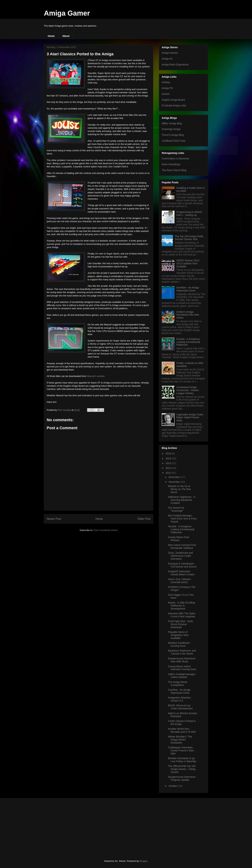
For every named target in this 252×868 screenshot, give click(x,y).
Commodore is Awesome (175, 158)
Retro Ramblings (171, 164)
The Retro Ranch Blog (174, 170)
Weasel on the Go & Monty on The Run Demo (179, 489)
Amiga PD (167, 88)
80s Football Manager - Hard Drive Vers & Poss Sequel (182, 519)
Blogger (143, 861)
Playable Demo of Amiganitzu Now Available (178, 635)
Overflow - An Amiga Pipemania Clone (188, 289)
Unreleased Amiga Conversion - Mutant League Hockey (188, 390)
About (66, 36)
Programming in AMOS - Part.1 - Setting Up (190, 214)
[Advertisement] (70, 826)
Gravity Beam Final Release (178, 539)
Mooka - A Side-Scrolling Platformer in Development (181, 606)
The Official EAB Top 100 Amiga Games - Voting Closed (182, 769)
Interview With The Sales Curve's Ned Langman (182, 615)
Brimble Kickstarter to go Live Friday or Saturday (182, 760)
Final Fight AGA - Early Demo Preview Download (181, 624)
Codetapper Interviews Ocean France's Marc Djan (181, 750)
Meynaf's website (96, 376)
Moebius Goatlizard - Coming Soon (179, 644)
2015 (169, 458)
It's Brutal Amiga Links (174, 105)
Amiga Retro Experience (175, 65)
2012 (169, 473)
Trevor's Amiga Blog (173, 135)
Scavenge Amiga (171, 129)
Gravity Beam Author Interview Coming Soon (182, 668)
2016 (169, 454)
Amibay (166, 82)
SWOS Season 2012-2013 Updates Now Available (188, 263)
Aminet (166, 94)
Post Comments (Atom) (106, 530)
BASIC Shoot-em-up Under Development (180, 707)
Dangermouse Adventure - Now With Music (182, 660)
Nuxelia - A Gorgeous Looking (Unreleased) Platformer (188, 342)
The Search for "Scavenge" (176, 509)
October (173, 786)
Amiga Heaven (170, 53)
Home (51, 36)
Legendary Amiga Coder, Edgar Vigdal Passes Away (190, 418)
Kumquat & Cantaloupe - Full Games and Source (182, 565)
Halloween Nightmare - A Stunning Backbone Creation (182, 500)
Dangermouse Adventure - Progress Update (182, 778)
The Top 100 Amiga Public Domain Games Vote (189, 238)
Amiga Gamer (67, 13)
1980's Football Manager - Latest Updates (182, 676)
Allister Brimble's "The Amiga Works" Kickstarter (180, 740)
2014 (169, 463)
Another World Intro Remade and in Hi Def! (182, 730)
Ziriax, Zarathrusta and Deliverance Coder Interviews (180, 556)
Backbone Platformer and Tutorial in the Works (182, 652)
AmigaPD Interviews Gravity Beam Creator (181, 573)
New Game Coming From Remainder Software (182, 546)
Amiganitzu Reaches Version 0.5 (179, 699)
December (174, 477)
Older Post (144, 519)
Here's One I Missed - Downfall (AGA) (180, 581)
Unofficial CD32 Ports (174, 141)
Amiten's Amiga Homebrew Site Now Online (188, 315)
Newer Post (54, 519)
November (174, 482)
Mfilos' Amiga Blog (172, 123)
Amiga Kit (167, 59)
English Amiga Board (173, 100)
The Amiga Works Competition (178, 684)
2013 (169, 468)
